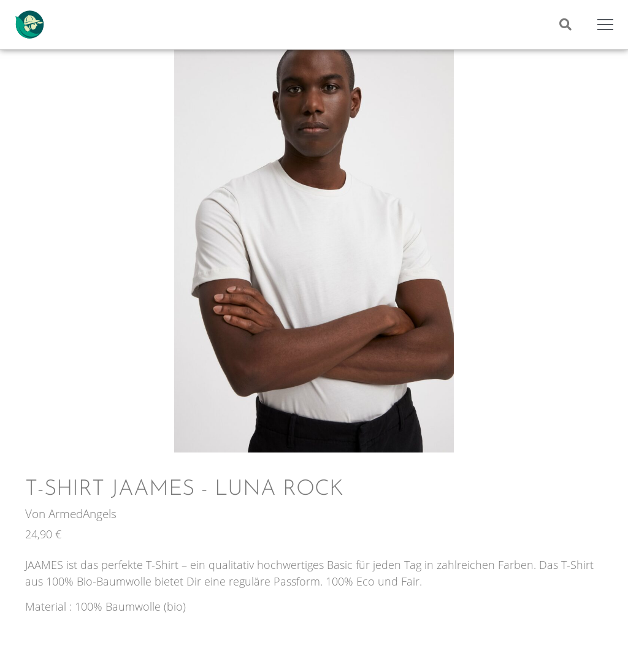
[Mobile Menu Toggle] (605, 25)
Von (37, 514)
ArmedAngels (82, 514)
